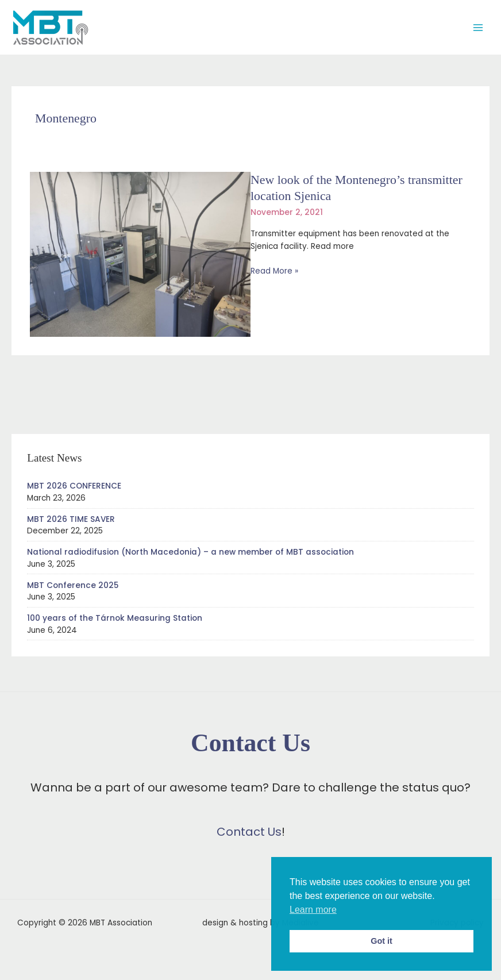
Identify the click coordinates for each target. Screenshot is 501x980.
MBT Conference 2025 (73, 585)
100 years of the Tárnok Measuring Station (115, 618)
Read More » (274, 271)
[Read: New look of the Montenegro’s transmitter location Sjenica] (140, 254)
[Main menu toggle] (478, 27)
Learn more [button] (313, 910)
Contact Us (249, 832)
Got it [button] (381, 941)
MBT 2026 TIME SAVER (71, 519)
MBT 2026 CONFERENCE (74, 486)
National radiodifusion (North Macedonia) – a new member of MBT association (190, 552)
